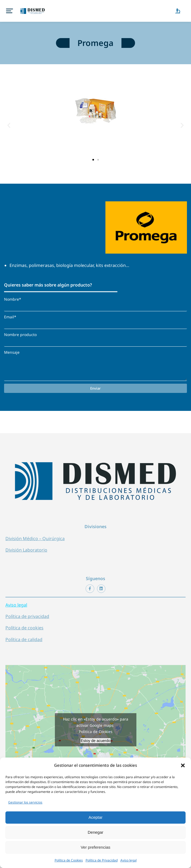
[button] (183, 765)
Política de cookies (24, 628)
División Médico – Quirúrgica (35, 538)
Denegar (96, 832)
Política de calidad (24, 639)
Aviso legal (129, 860)
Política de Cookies (69, 860)
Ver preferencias (96, 847)
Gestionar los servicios (25, 802)
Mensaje (12, 352)
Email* (10, 317)
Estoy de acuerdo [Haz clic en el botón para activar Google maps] (96, 741)
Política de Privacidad (102, 860)
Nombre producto (20, 335)
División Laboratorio (26, 550)
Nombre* (13, 299)
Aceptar (96, 817)
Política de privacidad (27, 616)
